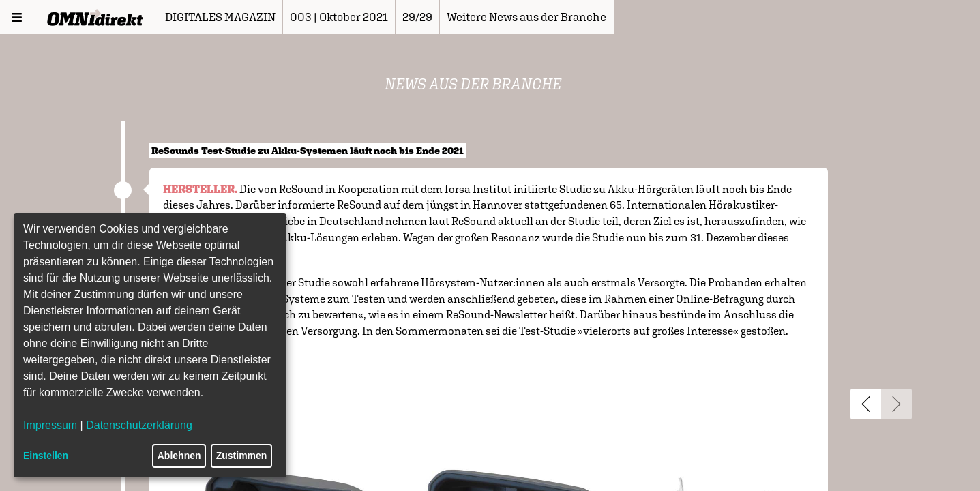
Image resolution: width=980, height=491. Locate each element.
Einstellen (46, 456)
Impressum (50, 425)
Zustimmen (242, 456)
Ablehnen (179, 456)
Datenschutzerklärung (139, 425)
